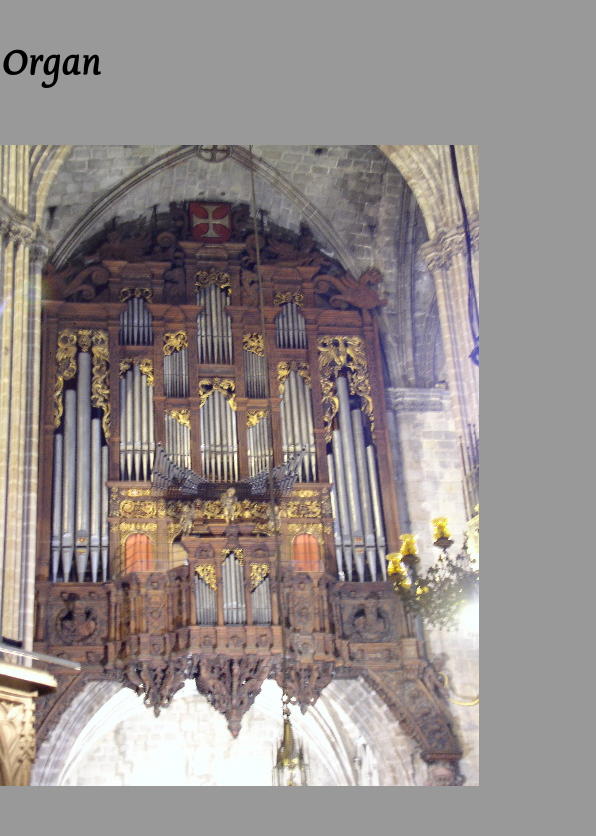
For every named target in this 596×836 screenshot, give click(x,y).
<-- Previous (40, 8)
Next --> (134, 8)
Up (94, 8)
